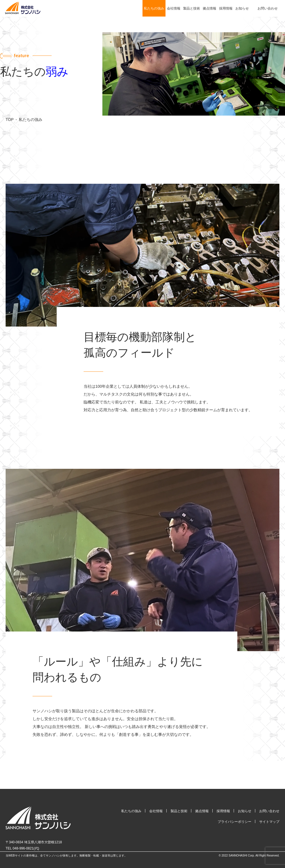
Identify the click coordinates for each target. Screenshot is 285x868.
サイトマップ (269, 822)
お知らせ (242, 8)
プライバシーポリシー (235, 822)
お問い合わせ (268, 8)
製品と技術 (192, 8)
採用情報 (226, 8)
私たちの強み (154, 8)
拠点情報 (210, 8)
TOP (10, 120)
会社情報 (174, 8)
